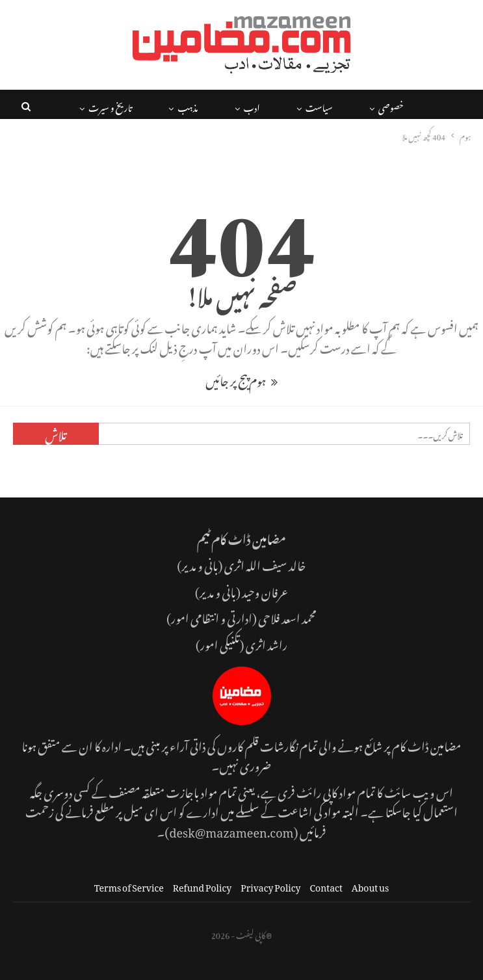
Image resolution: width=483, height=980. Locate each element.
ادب (252, 106)
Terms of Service (129, 885)
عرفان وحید (265, 590)
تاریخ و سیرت (110, 106)
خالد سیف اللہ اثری (265, 563)
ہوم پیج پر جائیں (241, 379)
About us (370, 885)
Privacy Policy (270, 885)
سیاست (319, 106)
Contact (326, 885)
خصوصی (391, 106)
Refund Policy (202, 885)
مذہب (188, 106)
